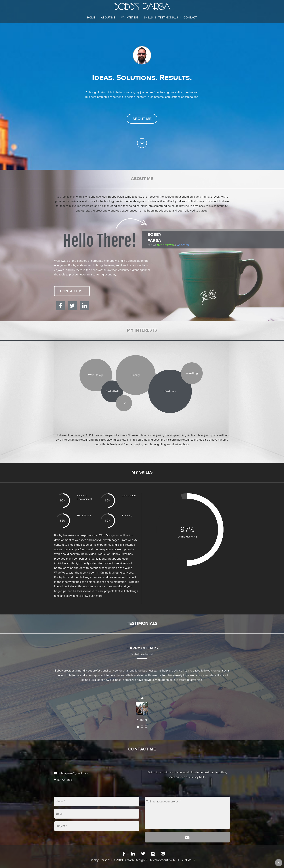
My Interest (130, 18)
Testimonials (168, 18)
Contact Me (72, 291)
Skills (148, 18)
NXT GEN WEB (184, 860)
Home (91, 18)
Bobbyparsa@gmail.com (71, 773)
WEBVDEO (183, 245)
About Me (108, 18)
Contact (190, 18)
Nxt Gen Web (165, 245)
